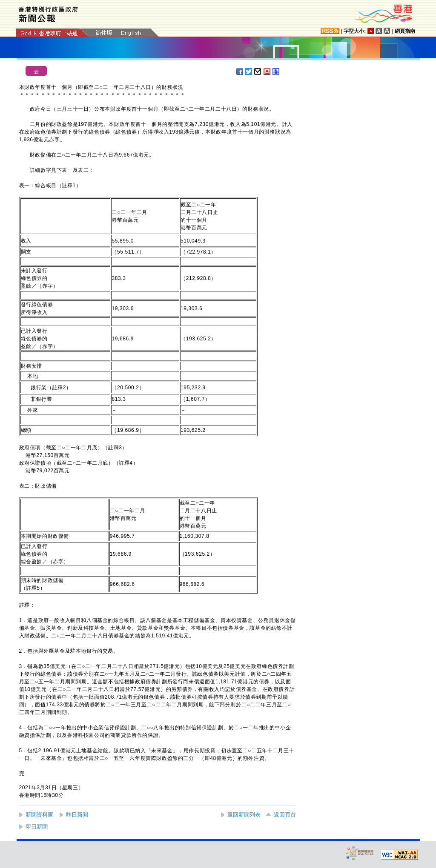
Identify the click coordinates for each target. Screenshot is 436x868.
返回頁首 (285, 815)
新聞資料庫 (39, 815)
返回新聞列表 (244, 815)
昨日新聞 (77, 815)
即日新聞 (37, 827)
